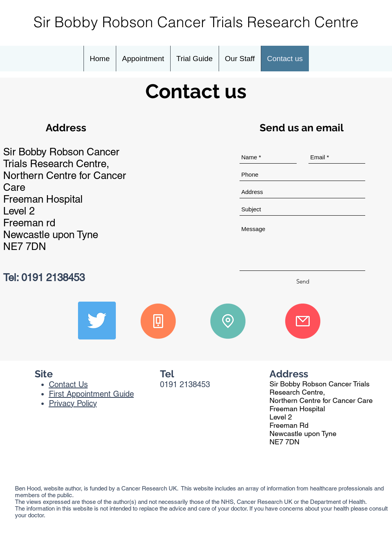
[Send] (303, 282)
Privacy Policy (73, 403)
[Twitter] (97, 321)
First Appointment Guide (91, 394)
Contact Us (68, 384)
